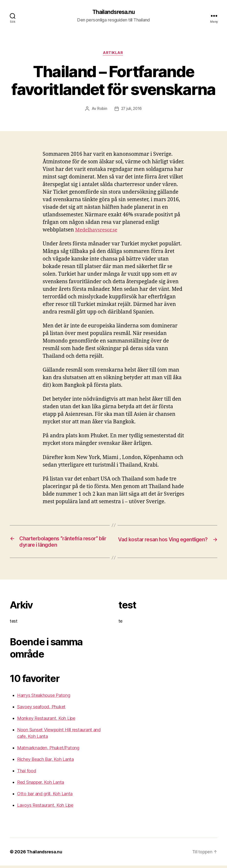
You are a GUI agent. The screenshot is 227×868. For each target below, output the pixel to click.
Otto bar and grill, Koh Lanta (45, 796)
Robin (102, 110)
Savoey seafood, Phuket (41, 709)
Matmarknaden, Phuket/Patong (48, 750)
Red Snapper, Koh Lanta (41, 785)
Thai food (27, 773)
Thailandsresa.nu (113, 12)
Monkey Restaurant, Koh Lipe (46, 721)
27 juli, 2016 (132, 110)
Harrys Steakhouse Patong (44, 698)
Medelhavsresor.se (98, 231)
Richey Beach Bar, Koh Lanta (45, 762)
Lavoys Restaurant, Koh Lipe (45, 808)
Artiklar (113, 54)
